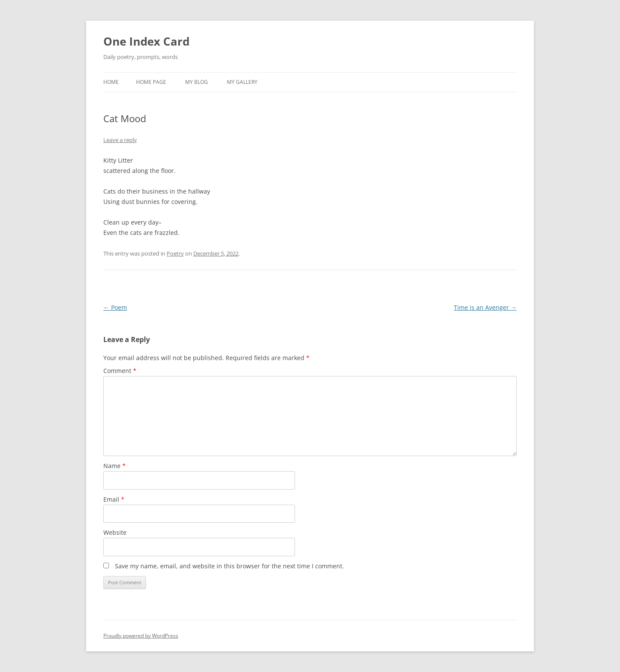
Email (114, 499)
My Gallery (242, 82)
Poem (115, 307)
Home (111, 82)
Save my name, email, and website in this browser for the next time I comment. (229, 566)
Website (115, 532)
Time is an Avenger (485, 307)
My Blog (197, 82)
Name (115, 466)
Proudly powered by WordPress (141, 636)
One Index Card (146, 41)
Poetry (175, 253)
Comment (120, 371)
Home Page (151, 82)
